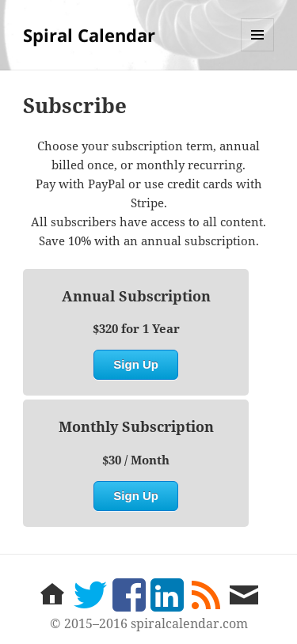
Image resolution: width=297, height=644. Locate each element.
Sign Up (136, 364)
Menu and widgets (258, 51)
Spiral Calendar (89, 35)
